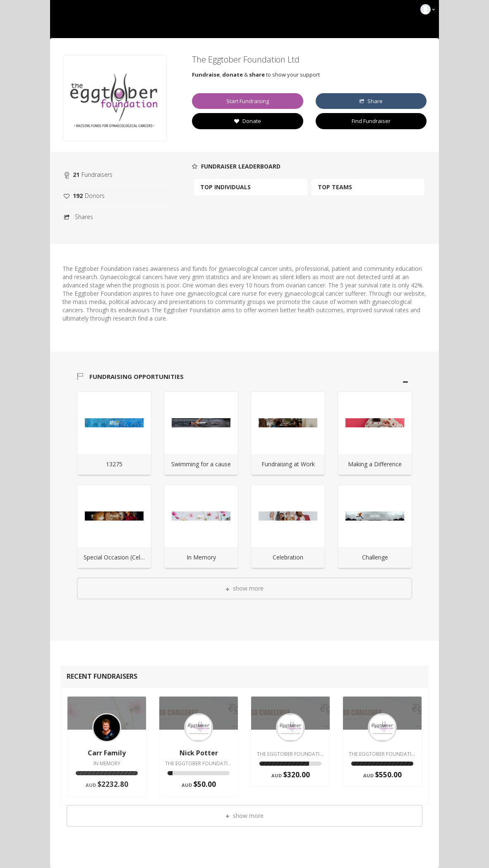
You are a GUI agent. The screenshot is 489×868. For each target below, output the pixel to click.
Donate (248, 121)
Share (371, 101)
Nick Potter (199, 753)
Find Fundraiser (371, 121)
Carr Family (107, 753)
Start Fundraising (248, 101)
